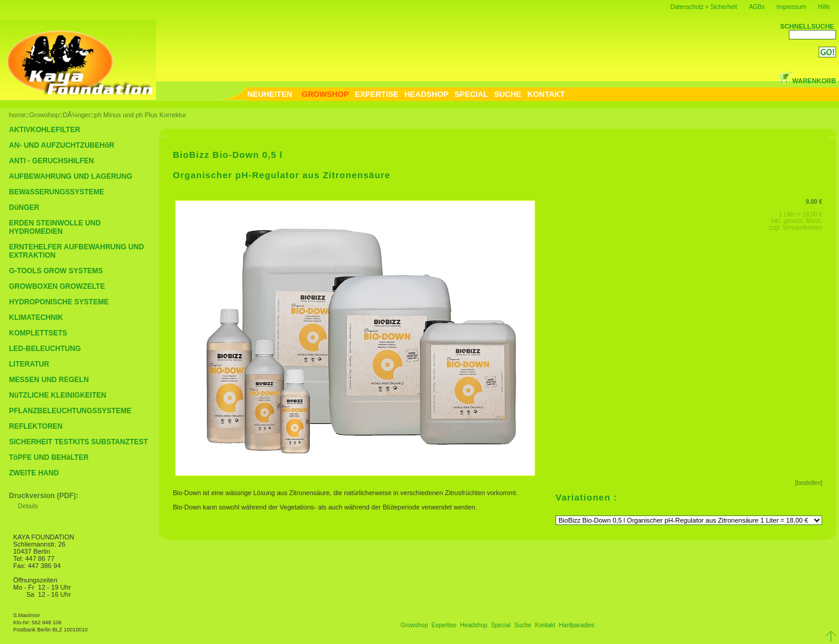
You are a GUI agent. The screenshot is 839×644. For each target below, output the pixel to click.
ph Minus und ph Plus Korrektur (141, 115)
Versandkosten (803, 228)
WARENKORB (807, 81)
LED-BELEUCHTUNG (45, 349)
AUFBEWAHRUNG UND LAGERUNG (71, 176)
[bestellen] (809, 483)
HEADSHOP (426, 94)
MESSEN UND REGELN (49, 380)
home (17, 115)
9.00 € (814, 202)
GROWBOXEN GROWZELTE (57, 286)
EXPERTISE (376, 94)
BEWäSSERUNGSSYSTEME (57, 192)
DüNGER (24, 207)
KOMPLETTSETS (38, 333)
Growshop (44, 115)
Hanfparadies (577, 625)
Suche (523, 625)
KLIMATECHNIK (36, 318)
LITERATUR (29, 364)
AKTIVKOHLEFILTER (45, 130)
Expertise (444, 625)
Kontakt (545, 625)
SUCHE (508, 94)
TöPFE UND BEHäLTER (49, 457)
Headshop (474, 625)
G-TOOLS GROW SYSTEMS (56, 271)
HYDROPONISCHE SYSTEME (59, 302)
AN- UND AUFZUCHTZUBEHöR (62, 145)
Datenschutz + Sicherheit (704, 7)
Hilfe (824, 7)
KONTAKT (546, 94)
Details (28, 506)
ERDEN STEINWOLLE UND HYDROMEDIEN (55, 227)
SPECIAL (471, 94)
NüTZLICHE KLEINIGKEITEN (58, 395)
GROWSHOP (326, 94)
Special (501, 625)
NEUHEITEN (269, 94)
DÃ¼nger (77, 115)
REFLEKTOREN (36, 426)
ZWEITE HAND (34, 473)
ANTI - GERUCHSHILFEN (51, 161)
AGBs (756, 7)
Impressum (791, 7)
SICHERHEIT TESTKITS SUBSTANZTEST (78, 442)
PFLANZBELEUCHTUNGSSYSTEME (70, 411)
